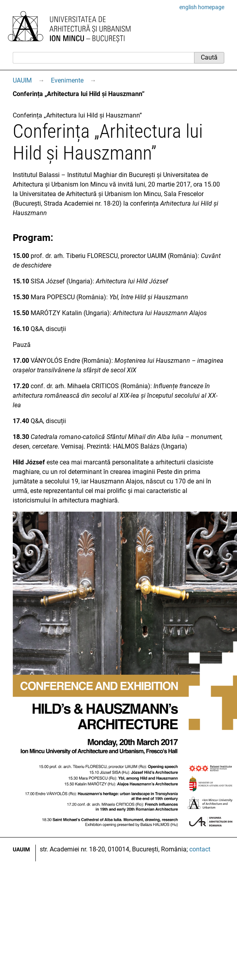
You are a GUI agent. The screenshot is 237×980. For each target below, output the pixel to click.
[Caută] (103, 58)
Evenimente (67, 80)
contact (200, 849)
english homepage (202, 7)
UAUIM (22, 80)
